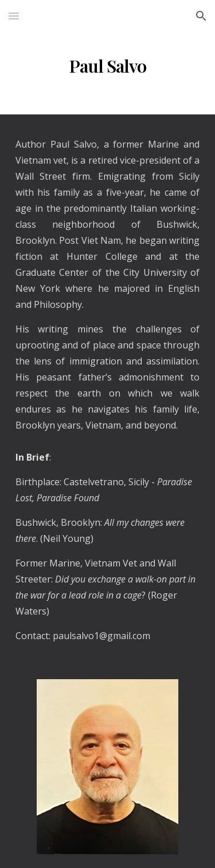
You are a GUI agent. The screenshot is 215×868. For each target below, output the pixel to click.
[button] (14, 16)
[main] (108, 66)
